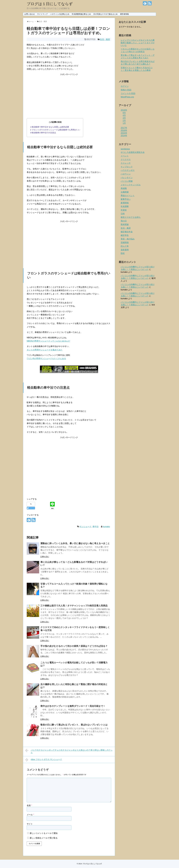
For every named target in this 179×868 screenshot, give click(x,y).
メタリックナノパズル (131, 185)
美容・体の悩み (128, 239)
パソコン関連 (127, 181)
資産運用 (125, 250)
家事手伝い (126, 199)
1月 (124, 123)
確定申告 (125, 235)
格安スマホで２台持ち (131, 217)
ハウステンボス (128, 170)
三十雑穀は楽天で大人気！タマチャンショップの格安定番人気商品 (74, 606)
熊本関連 (125, 224)
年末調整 (125, 206)
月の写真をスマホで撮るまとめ (105, 14)
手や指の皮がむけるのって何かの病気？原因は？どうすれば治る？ (74, 646)
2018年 (124, 110)
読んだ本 (125, 246)
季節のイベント (128, 196)
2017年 (124, 128)
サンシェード (85, 527)
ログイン (125, 86)
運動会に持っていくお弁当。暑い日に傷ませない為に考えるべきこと (75, 543)
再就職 (124, 188)
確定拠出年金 (127, 232)
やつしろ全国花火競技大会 (133, 152)
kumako (106, 527)
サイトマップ (42, 14)
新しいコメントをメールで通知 (44, 833)
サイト (30, 824)
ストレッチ (126, 163)
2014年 (124, 136)
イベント (125, 156)
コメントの (128, 93)
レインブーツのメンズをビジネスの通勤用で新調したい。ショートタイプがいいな (138, 43)
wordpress (125, 149)
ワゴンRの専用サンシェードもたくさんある (46, 359)
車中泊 (95, 527)
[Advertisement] (69, 93)
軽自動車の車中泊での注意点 (43, 133)
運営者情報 (124, 14)
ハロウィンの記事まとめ (60, 14)
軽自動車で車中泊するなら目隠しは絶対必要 (50, 127)
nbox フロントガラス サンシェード (44, 760)
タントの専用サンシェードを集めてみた (45, 350)
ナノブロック (127, 167)
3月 (124, 118)
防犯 (123, 253)
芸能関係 (125, 243)
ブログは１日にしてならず (50, 4)
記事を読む (45, 557)
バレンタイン (127, 178)
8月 (124, 113)
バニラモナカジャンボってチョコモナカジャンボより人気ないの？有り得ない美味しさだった (69, 751)
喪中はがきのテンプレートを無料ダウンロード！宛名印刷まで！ (73, 706)
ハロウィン (126, 174)
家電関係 (125, 203)
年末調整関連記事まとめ (81, 14)
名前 (29, 805)
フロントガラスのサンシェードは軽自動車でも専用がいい (55, 130)
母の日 (124, 221)
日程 (123, 214)
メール (30, 815)
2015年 (124, 133)
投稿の (126, 90)
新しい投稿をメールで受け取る (44, 838)
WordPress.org (127, 97)
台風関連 (125, 192)
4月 (124, 115)
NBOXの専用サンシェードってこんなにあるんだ (48, 341)
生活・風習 (105, 39)
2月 (124, 121)
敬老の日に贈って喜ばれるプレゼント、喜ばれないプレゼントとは (74, 725)
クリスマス (126, 159)
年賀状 (124, 210)
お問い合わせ (30, 14)
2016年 (124, 130)
